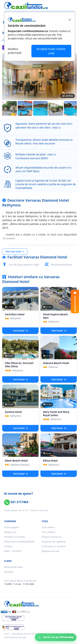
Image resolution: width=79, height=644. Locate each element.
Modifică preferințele (15, 51)
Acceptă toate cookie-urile (51, 51)
